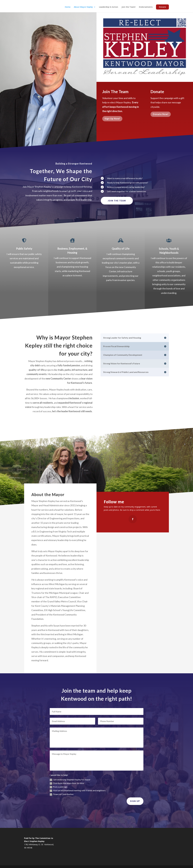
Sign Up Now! (112, 120)
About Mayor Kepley (83, 7)
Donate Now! (161, 116)
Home (68, 7)
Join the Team (117, 201)
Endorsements (146, 7)
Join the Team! (129, 7)
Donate (162, 7)
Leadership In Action (109, 7)
